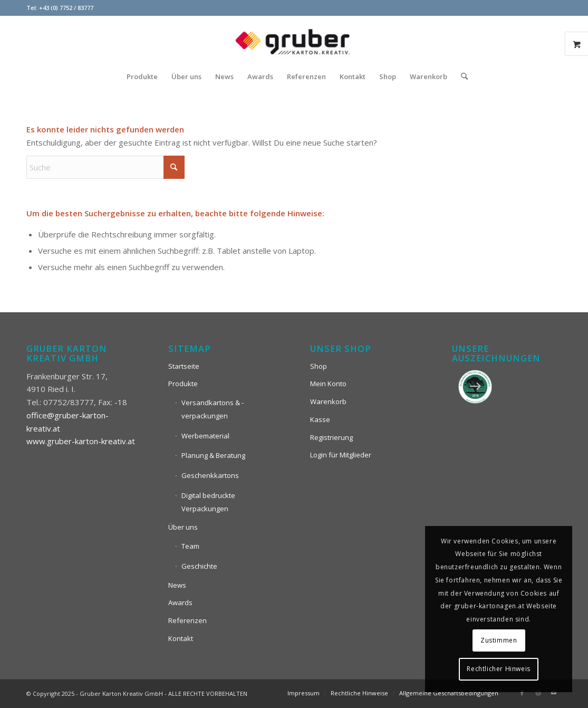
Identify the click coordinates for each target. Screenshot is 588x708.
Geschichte (199, 566)
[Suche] (461, 76)
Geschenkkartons (210, 475)
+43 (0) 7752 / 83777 (66, 8)
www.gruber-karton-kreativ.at (81, 441)
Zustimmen (499, 640)
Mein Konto (328, 384)
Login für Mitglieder (341, 455)
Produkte (183, 384)
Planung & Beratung (213, 455)
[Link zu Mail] (554, 693)
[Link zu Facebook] (522, 693)
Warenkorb (328, 401)
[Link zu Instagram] (538, 693)
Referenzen (187, 620)
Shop (319, 366)
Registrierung (331, 437)
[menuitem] (142, 76)
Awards (180, 602)
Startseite (184, 366)
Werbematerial (205, 436)
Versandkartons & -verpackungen (213, 409)
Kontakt (181, 638)
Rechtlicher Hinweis (498, 669)
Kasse (320, 419)
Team (190, 546)
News (177, 585)
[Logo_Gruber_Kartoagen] (294, 40)
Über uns (183, 527)
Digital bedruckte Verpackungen (208, 502)
